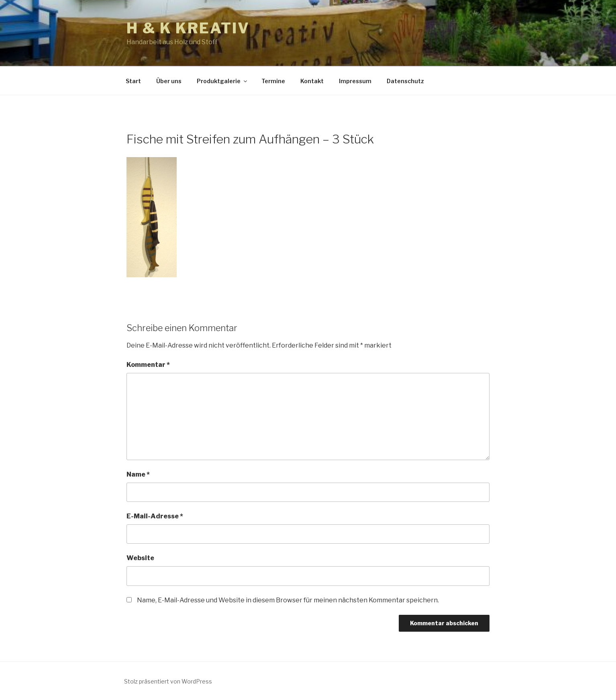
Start (133, 81)
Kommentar (148, 365)
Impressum (355, 81)
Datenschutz (405, 81)
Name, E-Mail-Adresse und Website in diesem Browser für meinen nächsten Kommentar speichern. (288, 600)
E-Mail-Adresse (155, 516)
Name (138, 474)
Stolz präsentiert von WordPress (168, 681)
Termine (273, 81)
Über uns (169, 81)
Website (140, 558)
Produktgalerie (222, 81)
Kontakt (312, 81)
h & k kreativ (188, 28)
